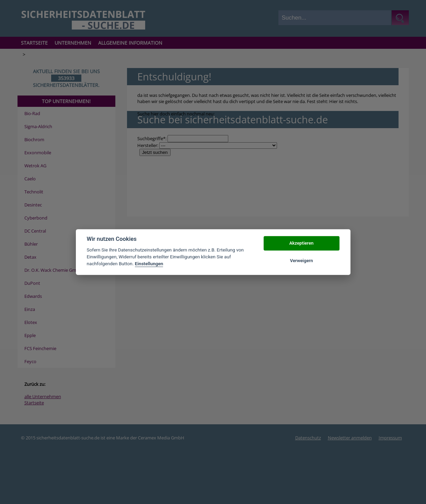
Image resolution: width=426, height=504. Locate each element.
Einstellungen (149, 264)
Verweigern (302, 261)
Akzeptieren (301, 243)
